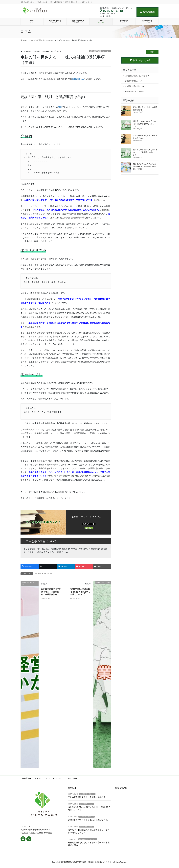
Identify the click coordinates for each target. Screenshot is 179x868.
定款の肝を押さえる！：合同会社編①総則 (87, 797)
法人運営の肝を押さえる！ (100, 51)
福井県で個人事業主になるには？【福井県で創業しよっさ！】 (80, 592)
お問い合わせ (147, 12)
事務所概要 (27, 778)
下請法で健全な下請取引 (134, 91)
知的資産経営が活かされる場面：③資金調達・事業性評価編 (51, 592)
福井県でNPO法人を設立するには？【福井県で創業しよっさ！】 (145, 124)
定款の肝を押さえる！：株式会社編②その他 (88, 820)
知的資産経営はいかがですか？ (137, 76)
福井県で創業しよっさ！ (134, 81)
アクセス (38, 778)
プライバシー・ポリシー (55, 778)
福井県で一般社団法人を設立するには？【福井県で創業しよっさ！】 (145, 152)
